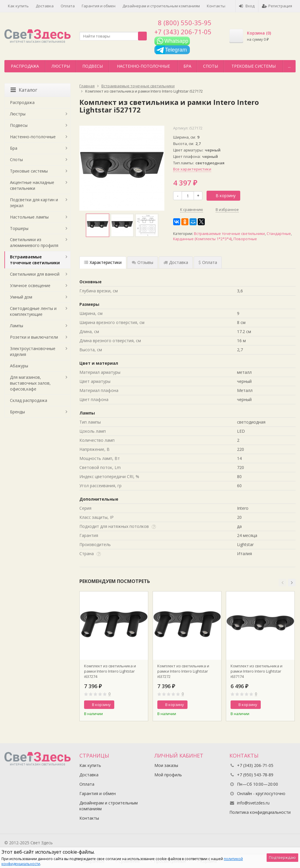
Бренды (17, 412)
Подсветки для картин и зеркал (34, 203)
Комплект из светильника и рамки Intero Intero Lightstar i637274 (110, 671)
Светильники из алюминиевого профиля (34, 242)
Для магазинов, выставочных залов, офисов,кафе (30, 383)
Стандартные (279, 234)
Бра (187, 66)
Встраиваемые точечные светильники (229, 234)
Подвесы (93, 66)
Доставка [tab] (176, 262)
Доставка (45, 6)
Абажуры (19, 366)
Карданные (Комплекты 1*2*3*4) (202, 239)
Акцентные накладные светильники (32, 185)
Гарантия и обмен (99, 6)
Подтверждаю (282, 857)
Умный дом (21, 297)
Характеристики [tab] (103, 262)
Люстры (61, 66)
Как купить (18, 6)
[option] (98, 225)
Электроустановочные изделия (33, 351)
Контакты (216, 6)
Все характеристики (192, 169)
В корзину (222, 196)
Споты (210, 66)
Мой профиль (168, 775)
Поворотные (245, 239)
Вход (247, 6)
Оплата (68, 6)
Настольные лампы (29, 217)
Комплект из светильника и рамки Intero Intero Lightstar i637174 (256, 671)
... (289, 66)
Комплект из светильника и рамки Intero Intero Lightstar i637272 (183, 671)
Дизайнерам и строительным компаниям (161, 6)
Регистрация (277, 6)
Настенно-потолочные (143, 66)
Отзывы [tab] (143, 262)
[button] (282, 583)
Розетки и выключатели (34, 337)
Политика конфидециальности (260, 812)
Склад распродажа (29, 400)
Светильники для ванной (35, 274)
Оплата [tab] (208, 262)
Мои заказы (166, 765)
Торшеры (19, 228)
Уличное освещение (30, 285)
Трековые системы (254, 66)
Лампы (17, 326)
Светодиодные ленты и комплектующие (33, 311)
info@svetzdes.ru (253, 803)
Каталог (24, 90)
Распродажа (25, 66)
